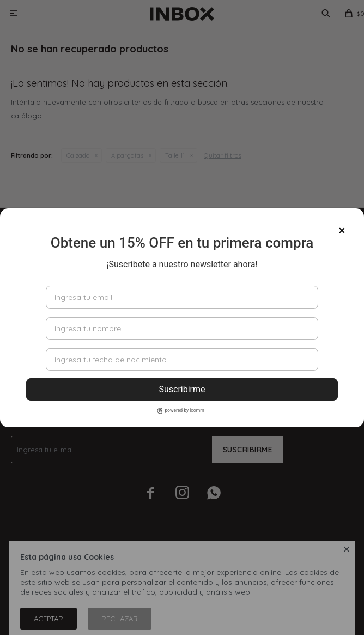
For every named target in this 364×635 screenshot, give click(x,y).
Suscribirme (182, 389)
